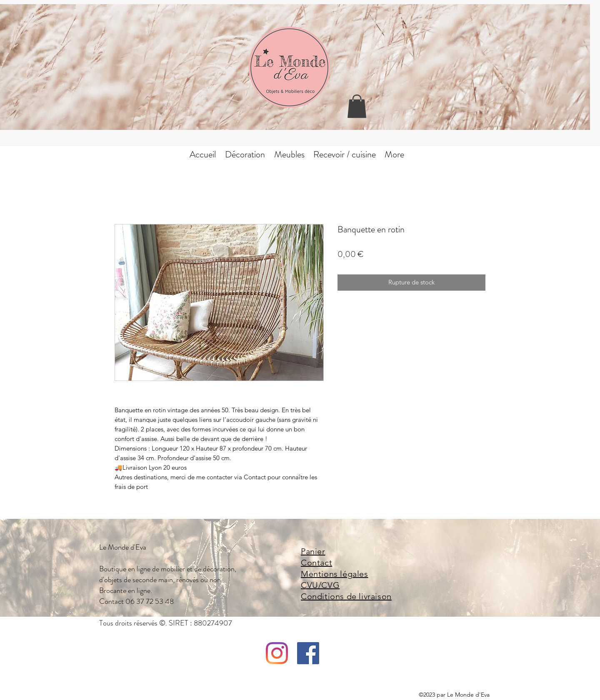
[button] (357, 106)
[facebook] (308, 653)
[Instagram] (277, 653)
